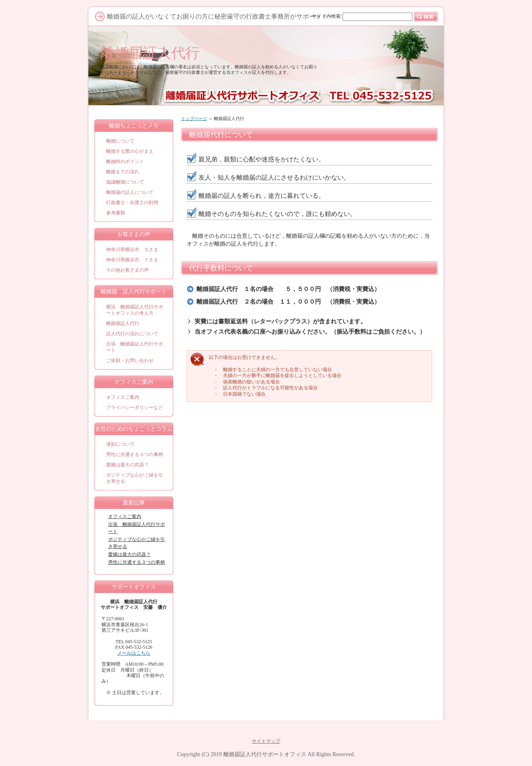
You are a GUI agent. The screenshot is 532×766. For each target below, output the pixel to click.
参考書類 (116, 213)
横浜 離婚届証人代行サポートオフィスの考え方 (135, 310)
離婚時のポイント (125, 161)
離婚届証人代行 (150, 53)
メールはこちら (134, 653)
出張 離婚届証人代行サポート (135, 347)
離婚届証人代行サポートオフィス (265, 754)
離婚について (120, 141)
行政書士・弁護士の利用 (132, 203)
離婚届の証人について (130, 192)
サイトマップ (266, 741)
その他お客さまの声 (127, 270)
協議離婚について (125, 182)
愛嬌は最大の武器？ (127, 465)
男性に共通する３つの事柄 (135, 454)
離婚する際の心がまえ (130, 151)
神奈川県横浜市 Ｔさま (132, 260)
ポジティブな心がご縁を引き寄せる (135, 478)
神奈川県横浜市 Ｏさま (132, 250)
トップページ (194, 118)
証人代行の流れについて (132, 334)
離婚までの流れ (123, 172)
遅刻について (120, 444)
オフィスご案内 (123, 397)
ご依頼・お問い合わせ (130, 360)
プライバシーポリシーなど (135, 407)
